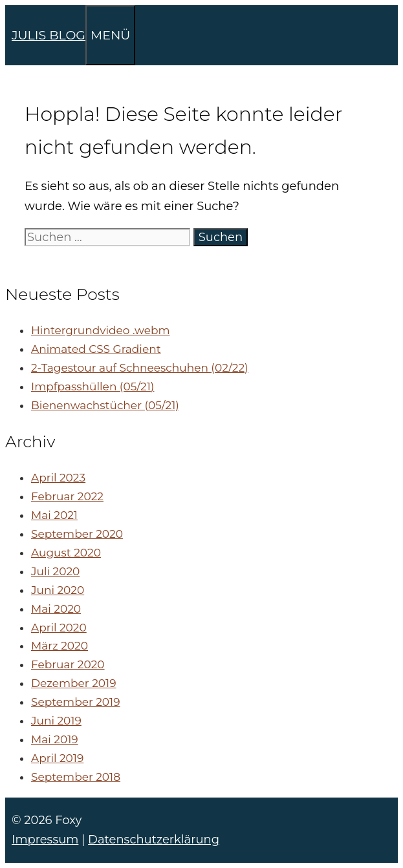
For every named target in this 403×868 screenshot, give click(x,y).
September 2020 (77, 534)
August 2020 (66, 553)
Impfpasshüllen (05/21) (93, 386)
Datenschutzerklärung (154, 840)
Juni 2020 (58, 590)
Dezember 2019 (74, 683)
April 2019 (57, 758)
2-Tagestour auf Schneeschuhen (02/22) (140, 368)
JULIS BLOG (49, 35)
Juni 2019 (56, 721)
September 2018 (76, 777)
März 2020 (60, 646)
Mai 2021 (54, 515)
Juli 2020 (55, 571)
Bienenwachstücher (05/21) (105, 405)
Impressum (45, 840)
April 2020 (59, 628)
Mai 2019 (55, 739)
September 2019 (76, 702)
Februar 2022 (67, 496)
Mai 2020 (56, 609)
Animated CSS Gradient (96, 349)
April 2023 (58, 478)
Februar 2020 (68, 664)
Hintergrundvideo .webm (100, 330)
